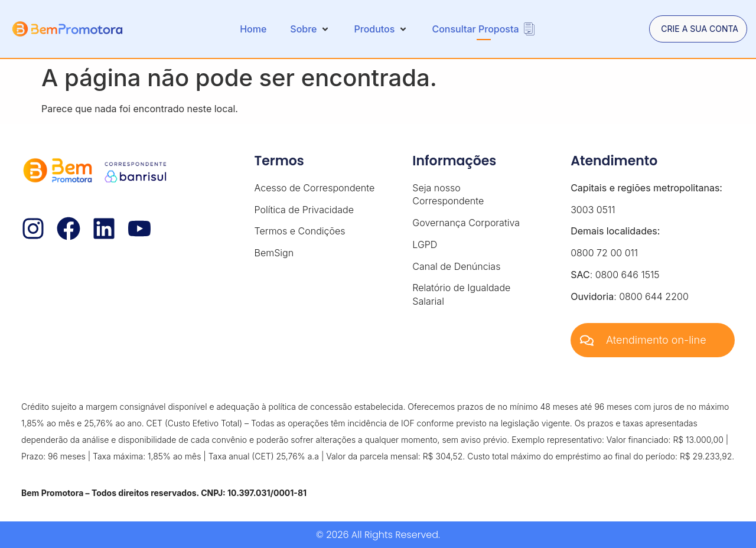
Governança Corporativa (466, 223)
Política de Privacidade (304, 210)
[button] (310, 29)
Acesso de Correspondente (315, 188)
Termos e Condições (300, 231)
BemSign (274, 253)
